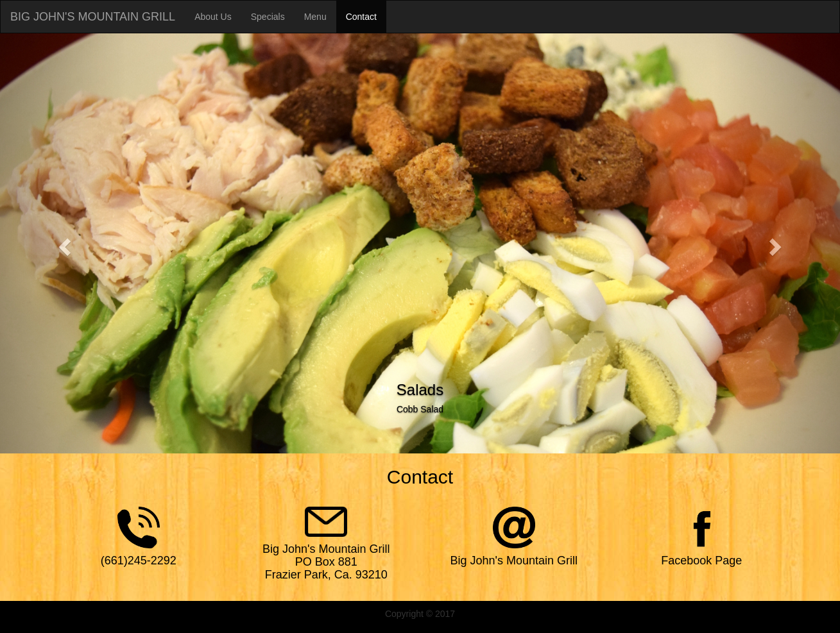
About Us (213, 17)
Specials (268, 17)
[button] (63, 243)
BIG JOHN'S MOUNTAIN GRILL (93, 17)
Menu (315, 17)
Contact (361, 17)
